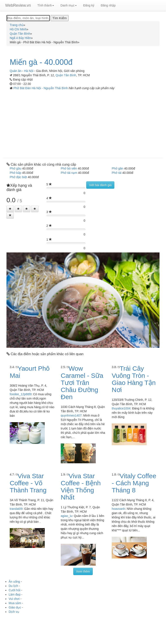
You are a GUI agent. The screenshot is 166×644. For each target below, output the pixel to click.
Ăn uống (14, 582)
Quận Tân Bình (66, 75)
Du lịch (13, 586)
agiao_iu (66, 516)
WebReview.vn (18, 5)
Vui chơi (14, 599)
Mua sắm (15, 603)
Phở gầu (16, 168)
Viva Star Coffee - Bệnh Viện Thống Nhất (81, 487)
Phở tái (117, 173)
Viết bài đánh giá (100, 185)
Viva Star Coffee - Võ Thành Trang (28, 483)
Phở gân (117, 168)
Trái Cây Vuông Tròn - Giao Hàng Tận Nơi (134, 379)
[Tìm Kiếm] (59, 18)
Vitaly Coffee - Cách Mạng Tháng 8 (134, 483)
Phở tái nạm (69, 173)
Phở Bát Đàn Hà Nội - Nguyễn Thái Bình (41, 88)
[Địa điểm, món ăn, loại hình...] (28, 18)
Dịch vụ (14, 612)
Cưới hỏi (14, 590)
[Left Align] (10, 209)
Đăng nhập (108, 5)
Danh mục (69, 5)
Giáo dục (15, 607)
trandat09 (16, 509)
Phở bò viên (69, 168)
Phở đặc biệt (18, 177)
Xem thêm (83, 571)
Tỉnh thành (46, 5)
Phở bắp (16, 173)
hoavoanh (118, 509)
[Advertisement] (83, 123)
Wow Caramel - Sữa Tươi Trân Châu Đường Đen (82, 383)
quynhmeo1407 (71, 415)
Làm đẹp (15, 594)
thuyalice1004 (121, 408)
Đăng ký (89, 5)
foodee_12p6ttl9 (21, 394)
